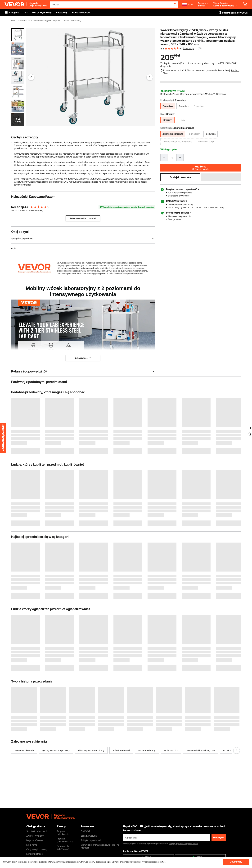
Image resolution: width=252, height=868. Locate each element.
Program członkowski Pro (65, 840)
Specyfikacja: (167, 128)
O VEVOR (85, 831)
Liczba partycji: (168, 100)
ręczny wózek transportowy (56, 750)
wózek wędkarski (121, 750)
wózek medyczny (147, 750)
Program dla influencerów (63, 847)
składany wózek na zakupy (91, 750)
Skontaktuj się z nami (36, 831)
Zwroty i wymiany (35, 836)
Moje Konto (32, 845)
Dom (13, 21)
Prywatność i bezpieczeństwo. (153, 862)
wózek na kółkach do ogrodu (201, 750)
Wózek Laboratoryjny (72, 21)
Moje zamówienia (35, 840)
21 (36, 210)
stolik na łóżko (171, 750)
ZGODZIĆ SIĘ (236, 862)
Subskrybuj (219, 837)
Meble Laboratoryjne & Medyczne (47, 21)
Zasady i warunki (89, 836)
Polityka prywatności (91, 840)
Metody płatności (35, 854)
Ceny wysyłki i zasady (37, 849)
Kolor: (163, 114)
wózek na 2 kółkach (24, 750)
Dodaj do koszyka (180, 177)
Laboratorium (24, 21)
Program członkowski (63, 833)
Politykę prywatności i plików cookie (184, 844)
